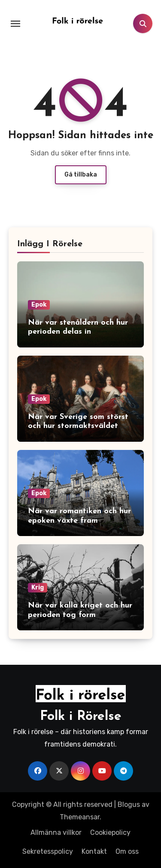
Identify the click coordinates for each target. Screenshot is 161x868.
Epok (39, 305)
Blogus (129, 804)
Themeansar (80, 817)
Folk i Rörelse (81, 717)
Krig (38, 587)
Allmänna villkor (56, 832)
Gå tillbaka (81, 175)
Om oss (127, 851)
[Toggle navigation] (15, 24)
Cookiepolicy (110, 832)
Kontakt (94, 851)
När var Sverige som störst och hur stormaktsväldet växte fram (78, 426)
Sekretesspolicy (48, 851)
